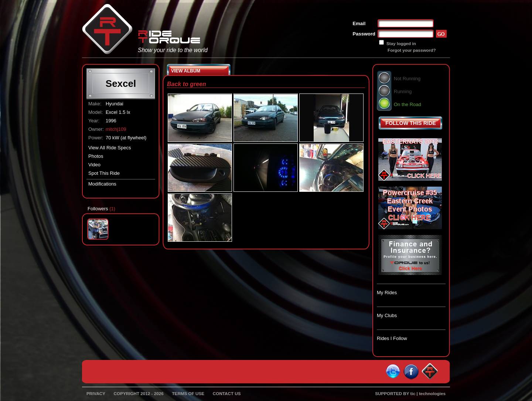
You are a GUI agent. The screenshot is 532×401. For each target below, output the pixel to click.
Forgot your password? (412, 50)
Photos (96, 156)
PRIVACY (96, 393)
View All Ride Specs (110, 148)
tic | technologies (428, 393)
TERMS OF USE (188, 393)
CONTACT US (227, 393)
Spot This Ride (104, 173)
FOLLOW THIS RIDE (411, 123)
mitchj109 (116, 129)
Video (94, 165)
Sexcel (121, 84)
